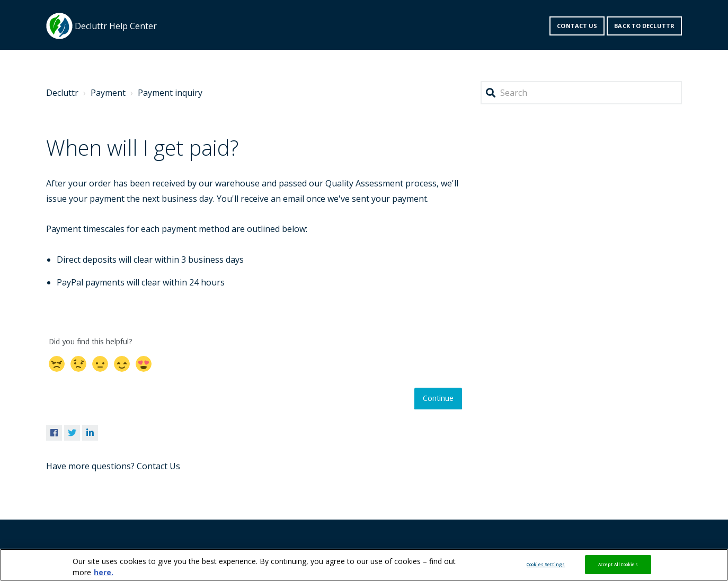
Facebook (54, 433)
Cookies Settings (546, 564)
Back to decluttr (644, 26)
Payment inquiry (170, 93)
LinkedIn (90, 433)
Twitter (72, 433)
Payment (108, 93)
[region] (364, 565)
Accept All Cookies (618, 564)
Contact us (577, 26)
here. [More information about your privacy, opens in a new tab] (104, 572)
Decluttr (62, 93)
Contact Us (158, 466)
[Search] (581, 93)
